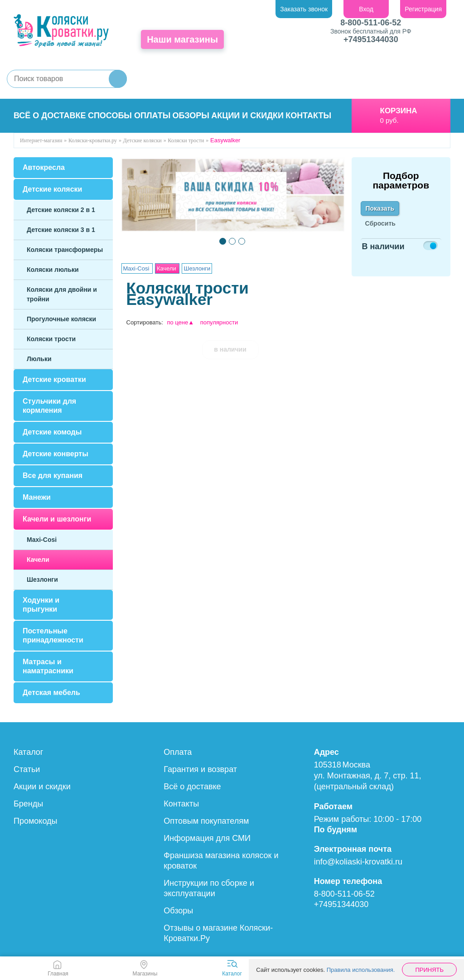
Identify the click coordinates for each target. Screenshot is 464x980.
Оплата (178, 752)
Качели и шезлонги (57, 519)
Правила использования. (361, 970)
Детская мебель (51, 693)
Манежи (37, 497)
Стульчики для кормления (49, 406)
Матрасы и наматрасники (48, 666)
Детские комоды (52, 432)
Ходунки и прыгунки (41, 605)
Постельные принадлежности (53, 635)
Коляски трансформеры (65, 250)
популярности (219, 322)
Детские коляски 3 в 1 (61, 230)
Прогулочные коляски (61, 319)
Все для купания (53, 476)
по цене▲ (180, 322)
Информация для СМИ (207, 838)
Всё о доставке (50, 116)
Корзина (399, 111)
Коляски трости (51, 339)
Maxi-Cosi (42, 540)
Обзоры (191, 116)
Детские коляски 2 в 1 (61, 210)
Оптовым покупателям (206, 821)
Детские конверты (56, 454)
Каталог (28, 752)
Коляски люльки (53, 270)
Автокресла (44, 167)
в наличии (230, 349)
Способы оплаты (129, 116)
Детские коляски (52, 189)
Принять (429, 970)
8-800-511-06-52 (371, 23)
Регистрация (423, 9)
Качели (38, 560)
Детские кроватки (54, 379)
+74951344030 (371, 39)
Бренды (28, 804)
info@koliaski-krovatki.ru (358, 862)
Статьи (27, 769)
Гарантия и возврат (200, 769)
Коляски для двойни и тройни (62, 294)
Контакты (308, 116)
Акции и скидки (247, 116)
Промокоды (35, 821)
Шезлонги (42, 579)
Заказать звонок (304, 9)
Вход (366, 9)
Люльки (39, 359)
